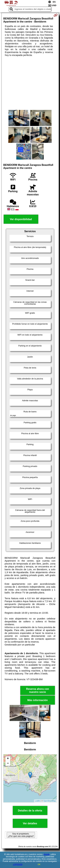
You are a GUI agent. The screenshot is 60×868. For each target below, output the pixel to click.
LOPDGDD (18, 864)
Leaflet (38, 801)
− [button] (8, 764)
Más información (38, 700)
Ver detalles (30, 823)
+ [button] (8, 759)
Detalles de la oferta (30, 811)
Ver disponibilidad (21, 219)
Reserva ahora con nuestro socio (38, 690)
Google (47, 854)
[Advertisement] (30, 83)
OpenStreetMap (50, 801)
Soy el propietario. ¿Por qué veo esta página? (21, 835)
